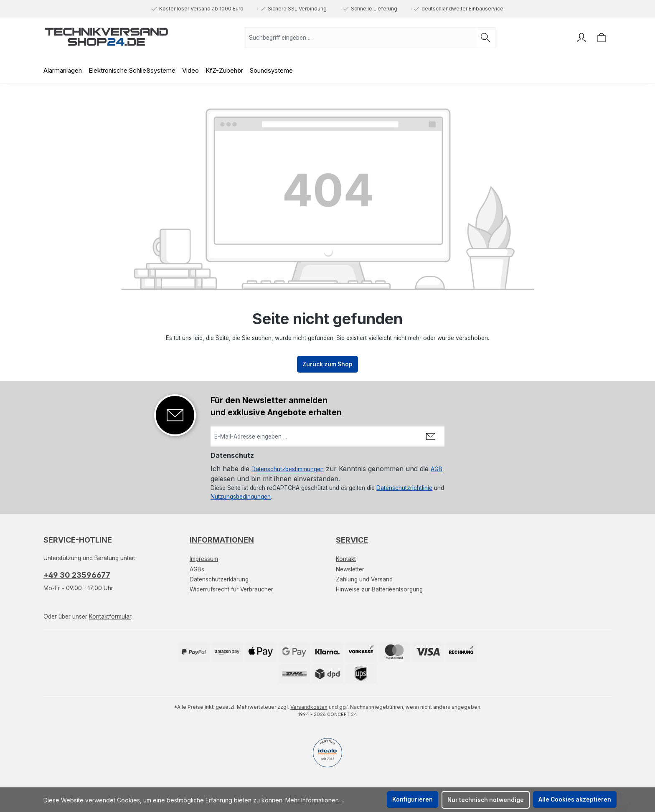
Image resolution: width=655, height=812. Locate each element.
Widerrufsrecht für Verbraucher (231, 589)
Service (352, 540)
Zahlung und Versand (364, 579)
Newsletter (350, 569)
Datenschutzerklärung (219, 579)
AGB (437, 469)
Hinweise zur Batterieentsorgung (379, 589)
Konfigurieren (413, 799)
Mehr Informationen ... (315, 800)
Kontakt (346, 559)
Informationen (222, 540)
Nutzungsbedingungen (241, 497)
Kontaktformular (110, 617)
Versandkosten (309, 707)
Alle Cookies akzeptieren (575, 799)
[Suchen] (486, 38)
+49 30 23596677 (77, 575)
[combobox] (361, 38)
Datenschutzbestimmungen (288, 469)
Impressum (204, 559)
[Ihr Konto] (581, 38)
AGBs (197, 569)
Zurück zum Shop (327, 364)
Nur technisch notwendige (486, 800)
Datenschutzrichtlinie (404, 488)
